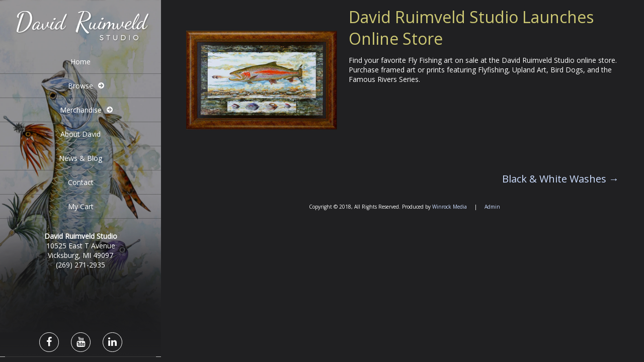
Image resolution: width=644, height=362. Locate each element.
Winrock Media (450, 207)
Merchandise (81, 110)
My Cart (81, 206)
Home (80, 62)
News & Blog (80, 158)
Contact (81, 182)
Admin (492, 207)
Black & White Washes (560, 179)
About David (80, 134)
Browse (80, 86)
